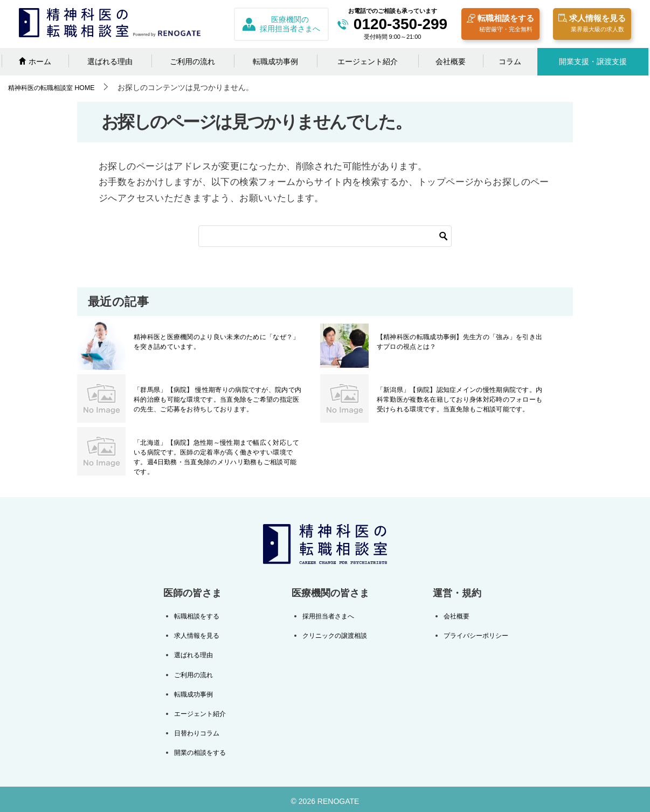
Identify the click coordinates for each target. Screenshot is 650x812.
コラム (510, 61)
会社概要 (451, 61)
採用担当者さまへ (326, 616)
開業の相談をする (204, 748)
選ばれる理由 (110, 61)
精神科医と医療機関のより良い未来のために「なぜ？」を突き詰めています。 (218, 342)
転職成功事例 (275, 61)
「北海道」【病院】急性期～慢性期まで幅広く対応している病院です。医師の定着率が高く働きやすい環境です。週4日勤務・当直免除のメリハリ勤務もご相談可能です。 (218, 452)
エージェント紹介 (368, 61)
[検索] (325, 236)
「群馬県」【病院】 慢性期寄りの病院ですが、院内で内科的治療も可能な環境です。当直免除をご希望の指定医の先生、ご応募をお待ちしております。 (218, 400)
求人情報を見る (592, 25)
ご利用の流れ (192, 61)
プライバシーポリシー (471, 635)
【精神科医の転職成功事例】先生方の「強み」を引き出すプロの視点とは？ (461, 342)
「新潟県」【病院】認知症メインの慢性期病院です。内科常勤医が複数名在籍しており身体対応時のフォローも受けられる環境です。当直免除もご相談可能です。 (461, 400)
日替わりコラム (200, 730)
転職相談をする (500, 25)
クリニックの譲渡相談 (334, 635)
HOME (58, 87)
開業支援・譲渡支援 (593, 61)
